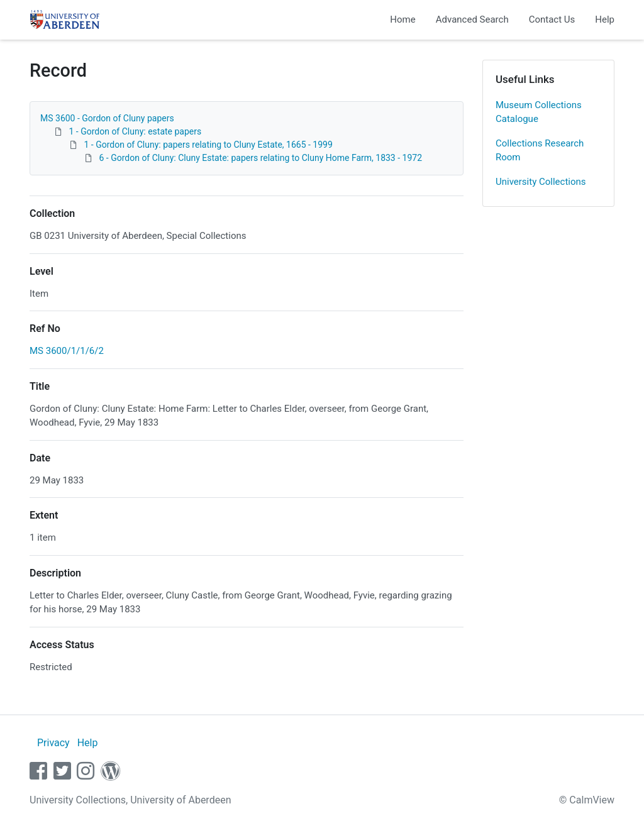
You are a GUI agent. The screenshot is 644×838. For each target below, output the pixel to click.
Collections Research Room (540, 151)
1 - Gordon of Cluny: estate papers (135, 131)
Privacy (53, 743)
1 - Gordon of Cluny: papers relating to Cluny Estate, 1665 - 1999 (208, 145)
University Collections (541, 182)
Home (402, 19)
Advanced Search (472, 19)
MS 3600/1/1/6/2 (67, 351)
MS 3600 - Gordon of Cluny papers (107, 118)
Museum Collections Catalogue (539, 112)
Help (605, 19)
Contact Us (552, 19)
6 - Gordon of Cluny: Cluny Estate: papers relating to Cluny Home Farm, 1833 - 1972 (260, 158)
